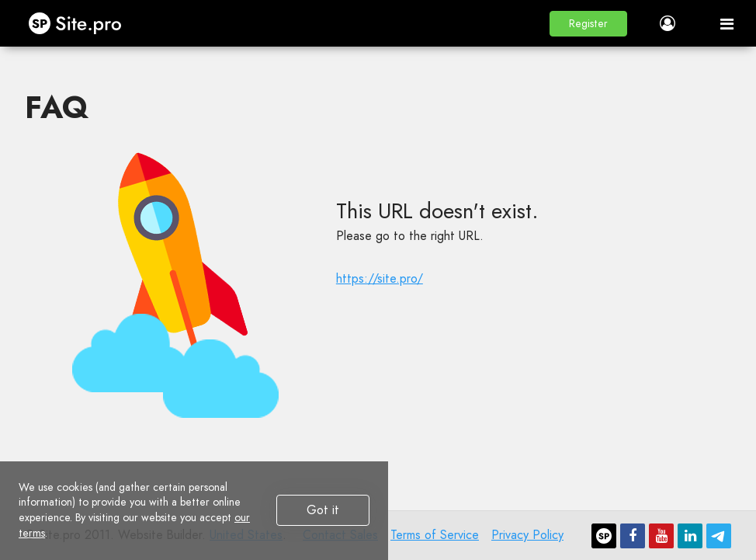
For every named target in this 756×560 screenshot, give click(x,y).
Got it (323, 510)
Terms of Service (435, 535)
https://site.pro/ (380, 278)
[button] (588, 24)
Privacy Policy (527, 535)
